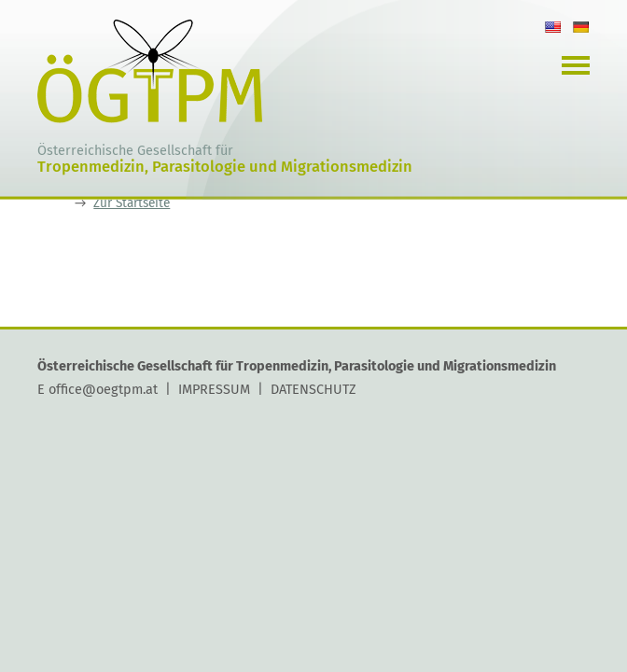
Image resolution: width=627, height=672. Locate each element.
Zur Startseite (132, 203)
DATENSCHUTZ (313, 389)
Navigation (576, 65)
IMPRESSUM (214, 389)
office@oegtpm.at (103, 389)
